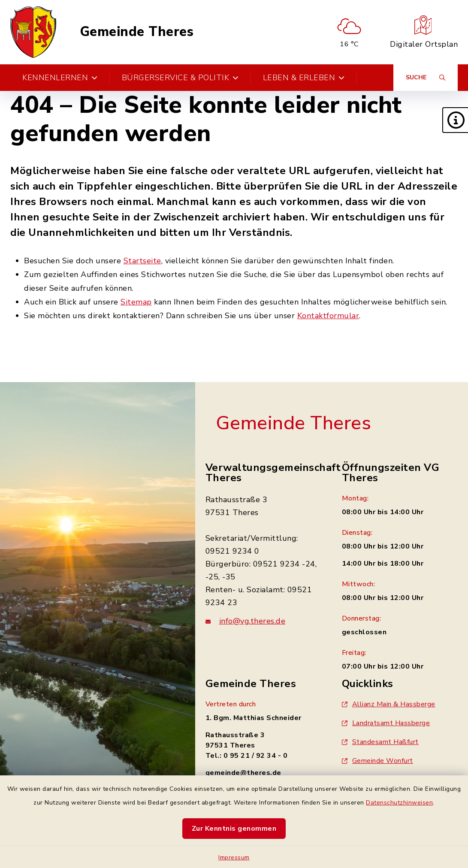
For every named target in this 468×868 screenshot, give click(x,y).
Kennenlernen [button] (60, 78)
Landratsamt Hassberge (386, 723)
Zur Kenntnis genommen (234, 829)
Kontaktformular (328, 316)
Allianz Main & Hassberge (389, 704)
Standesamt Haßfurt (380, 742)
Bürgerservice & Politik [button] (180, 78)
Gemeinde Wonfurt (377, 761)
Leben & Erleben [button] (304, 78)
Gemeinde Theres (137, 32)
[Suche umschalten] (426, 78)
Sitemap (136, 302)
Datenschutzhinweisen (399, 803)
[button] (455, 120)
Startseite (142, 261)
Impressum (234, 857)
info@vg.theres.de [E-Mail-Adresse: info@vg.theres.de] (252, 621)
